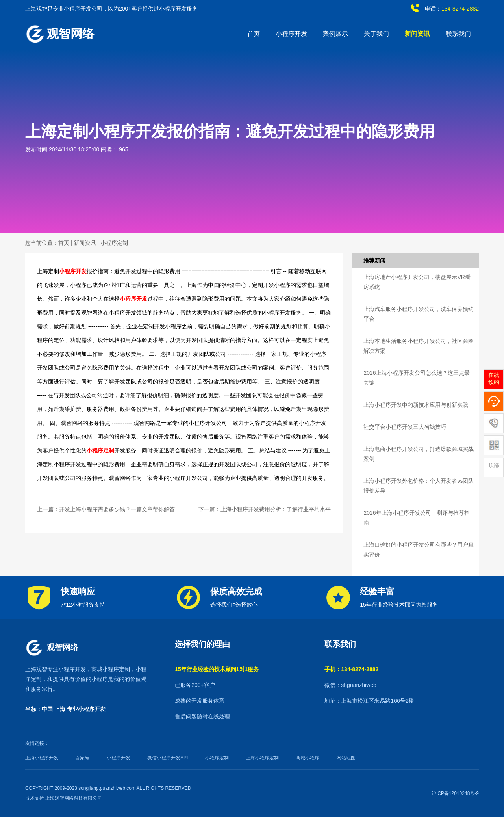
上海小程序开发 (42, 758)
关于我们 (376, 34)
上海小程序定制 (262, 758)
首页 (254, 34)
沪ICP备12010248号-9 (455, 793)
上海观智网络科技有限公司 (74, 798)
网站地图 (346, 758)
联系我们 (458, 34)
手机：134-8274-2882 (351, 669)
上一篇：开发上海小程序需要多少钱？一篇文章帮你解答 (106, 509)
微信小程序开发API (168, 758)
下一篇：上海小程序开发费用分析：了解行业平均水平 (265, 509)
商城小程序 (308, 758)
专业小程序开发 (86, 709)
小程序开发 (291, 34)
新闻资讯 (417, 34)
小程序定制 (114, 243)
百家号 (82, 758)
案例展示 (335, 34)
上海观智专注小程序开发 (56, 669)
